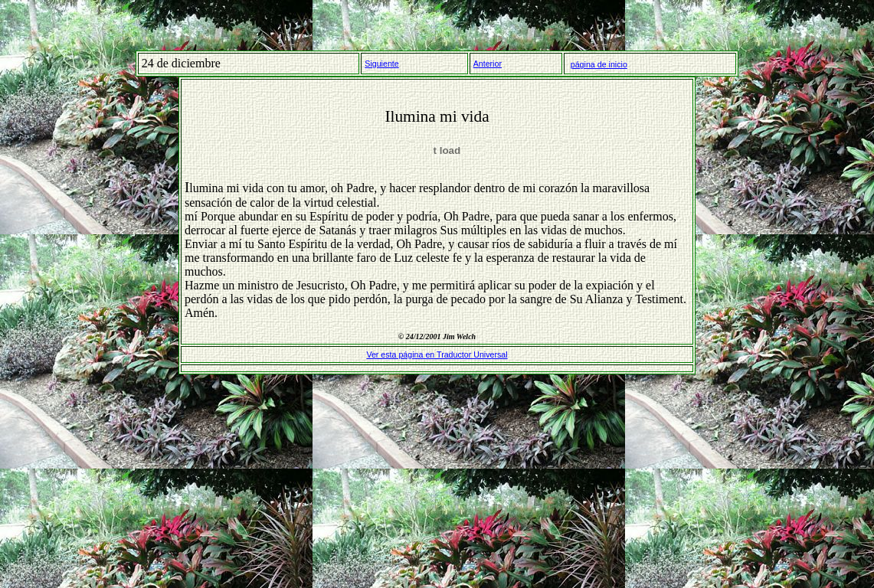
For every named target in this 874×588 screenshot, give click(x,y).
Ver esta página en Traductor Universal (437, 354)
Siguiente (381, 64)
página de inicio (599, 64)
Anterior (488, 64)
